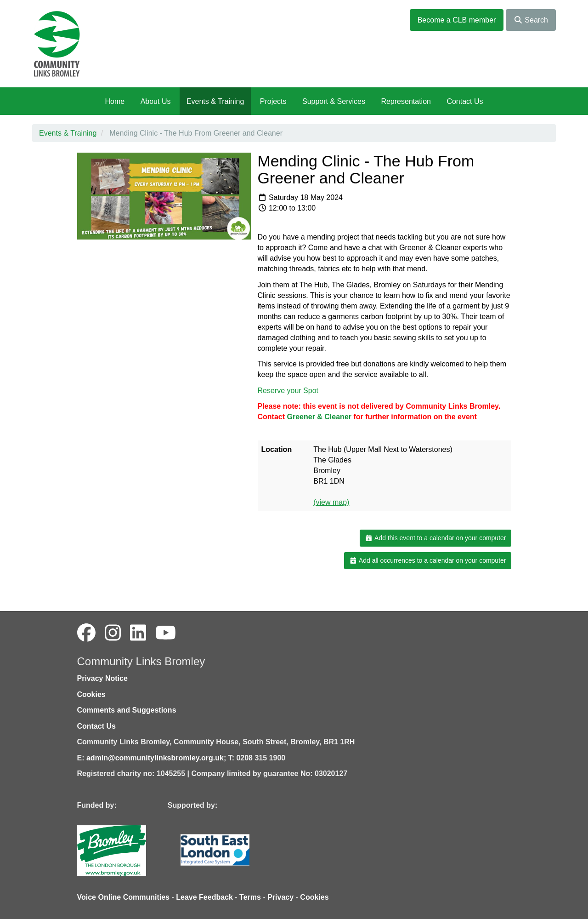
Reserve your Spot (288, 391)
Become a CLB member (457, 20)
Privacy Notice (102, 678)
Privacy (280, 897)
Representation (406, 101)
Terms (250, 897)
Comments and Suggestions (127, 710)
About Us (156, 101)
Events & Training (215, 101)
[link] (320, 417)
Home (115, 101)
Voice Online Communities (124, 897)
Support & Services (334, 101)
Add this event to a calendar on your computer (435, 538)
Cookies (91, 694)
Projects (273, 101)
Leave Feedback (204, 897)
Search (531, 20)
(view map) (331, 502)
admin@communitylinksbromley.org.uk (155, 758)
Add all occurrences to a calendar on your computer (427, 560)
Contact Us (465, 101)
